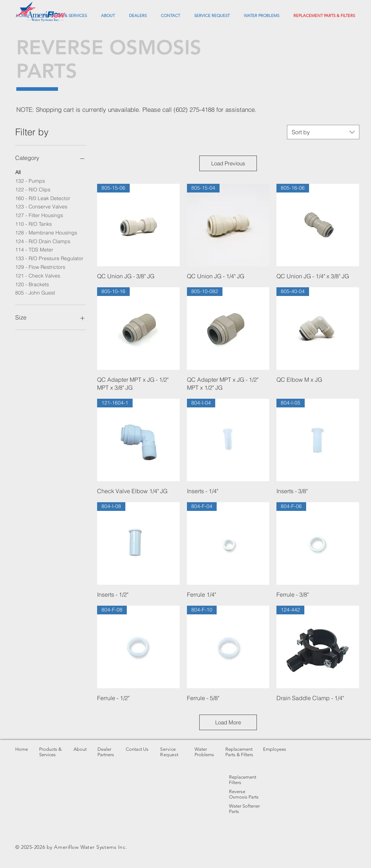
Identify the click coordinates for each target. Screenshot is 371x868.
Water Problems (204, 752)
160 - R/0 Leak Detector (43, 198)
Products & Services (50, 752)
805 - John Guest (35, 292)
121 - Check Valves (38, 275)
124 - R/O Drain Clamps (43, 241)
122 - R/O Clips (33, 189)
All (18, 172)
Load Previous (228, 163)
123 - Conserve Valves (41, 206)
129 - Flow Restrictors (40, 267)
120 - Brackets (32, 284)
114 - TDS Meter (34, 249)
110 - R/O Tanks (34, 224)
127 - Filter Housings (39, 215)
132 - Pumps (30, 181)
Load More (228, 722)
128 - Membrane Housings (46, 232)
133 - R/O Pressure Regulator (49, 258)
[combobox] (323, 132)
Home (22, 749)
